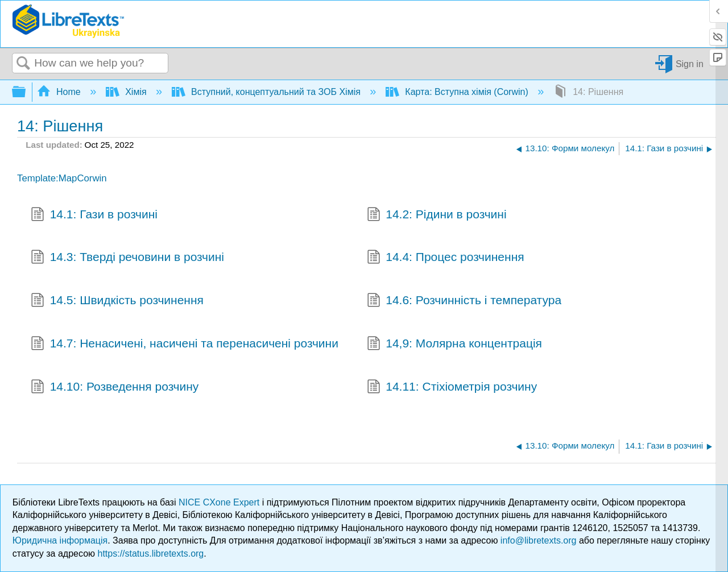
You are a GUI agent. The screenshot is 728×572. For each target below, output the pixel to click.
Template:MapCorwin (62, 178)
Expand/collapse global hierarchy (26, 92)
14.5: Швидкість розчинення (117, 301)
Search (23, 64)
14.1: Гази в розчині (94, 215)
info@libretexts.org (539, 540)
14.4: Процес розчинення (446, 258)
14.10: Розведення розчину (115, 388)
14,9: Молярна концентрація (454, 345)
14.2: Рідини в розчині (437, 215)
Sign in (690, 63)
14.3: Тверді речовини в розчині (127, 258)
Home (60, 92)
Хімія (127, 92)
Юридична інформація (60, 540)
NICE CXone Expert (220, 502)
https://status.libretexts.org (151, 554)
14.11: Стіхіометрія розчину (452, 388)
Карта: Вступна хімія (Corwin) (458, 92)
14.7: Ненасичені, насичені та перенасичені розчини (185, 345)
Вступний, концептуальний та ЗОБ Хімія (268, 92)
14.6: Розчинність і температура (464, 301)
